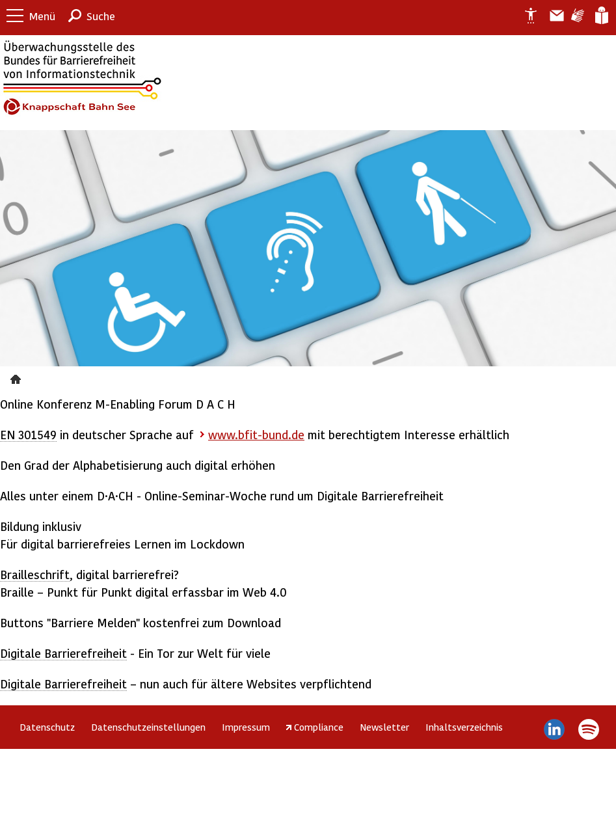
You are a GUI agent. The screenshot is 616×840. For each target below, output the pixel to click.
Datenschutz (47, 727)
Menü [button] (42, 16)
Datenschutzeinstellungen (148, 727)
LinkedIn (555, 729)
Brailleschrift (35, 574)
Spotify (588, 729)
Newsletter (384, 727)
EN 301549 (28, 434)
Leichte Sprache (601, 16)
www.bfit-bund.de (256, 434)
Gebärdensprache (577, 16)
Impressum (246, 727)
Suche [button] (101, 16)
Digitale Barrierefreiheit (63, 653)
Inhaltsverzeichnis (464, 727)
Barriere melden (552, 16)
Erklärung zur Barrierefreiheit (526, 16)
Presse (17, 377)
